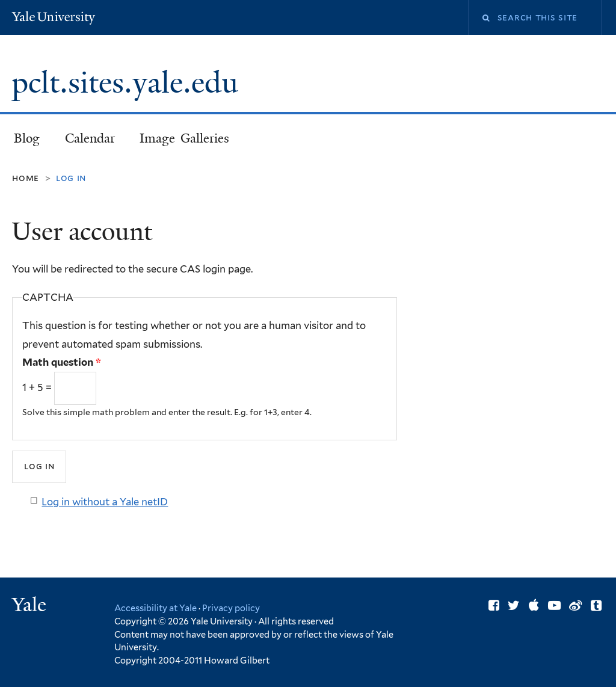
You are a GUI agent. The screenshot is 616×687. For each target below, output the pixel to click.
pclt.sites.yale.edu (128, 83)
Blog (27, 138)
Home (26, 178)
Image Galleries (184, 138)
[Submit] (39, 467)
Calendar (90, 138)
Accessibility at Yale (156, 608)
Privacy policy (231, 608)
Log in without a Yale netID (105, 502)
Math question (62, 362)
